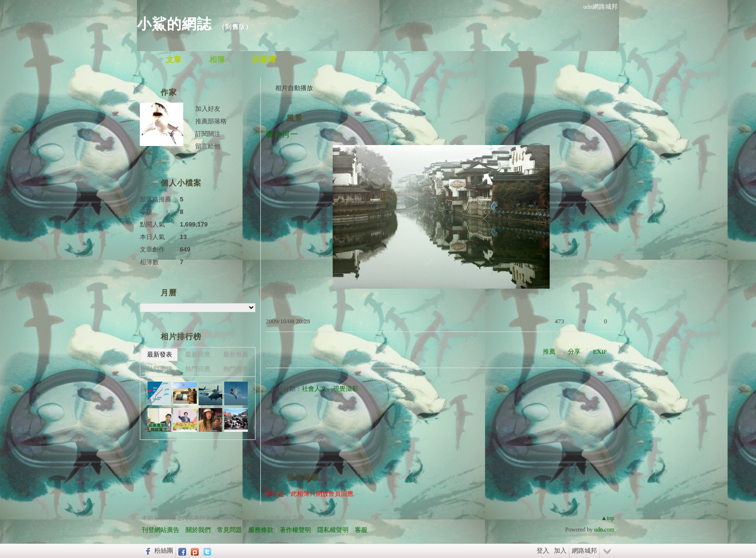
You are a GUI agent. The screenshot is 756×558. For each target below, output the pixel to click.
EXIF (600, 352)
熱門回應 (198, 369)
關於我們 (198, 530)
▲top (608, 518)
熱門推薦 (236, 369)
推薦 (549, 352)
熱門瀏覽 (160, 369)
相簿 (217, 60)
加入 (560, 551)
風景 (295, 118)
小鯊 (146, 152)
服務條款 (261, 530)
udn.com (604, 530)
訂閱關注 (208, 134)
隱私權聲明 (333, 530)
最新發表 (160, 354)
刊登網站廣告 (161, 530)
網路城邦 (584, 551)
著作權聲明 (295, 530)
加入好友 (208, 109)
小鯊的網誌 (174, 24)
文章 (174, 60)
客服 (361, 530)
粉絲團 (164, 551)
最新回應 (198, 354)
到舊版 (235, 27)
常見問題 (229, 530)
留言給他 (208, 146)
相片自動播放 (294, 88)
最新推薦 (236, 354)
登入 (543, 551)
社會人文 (314, 389)
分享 (574, 352)
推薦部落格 (211, 121)
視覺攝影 (346, 389)
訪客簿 (264, 60)
